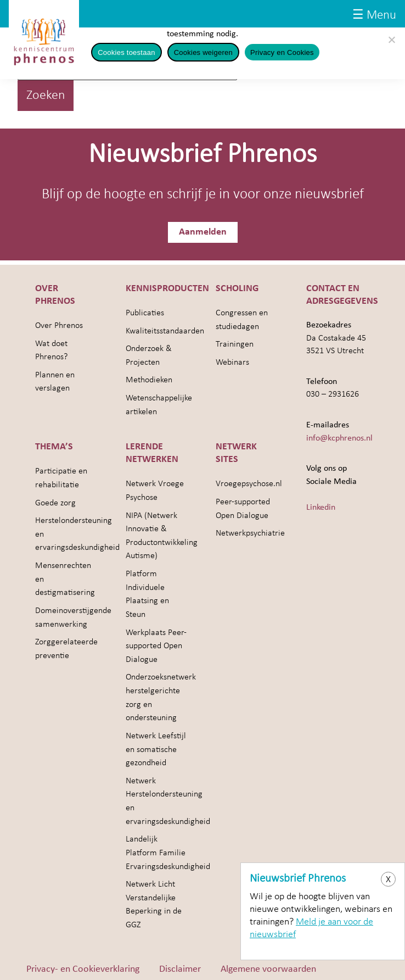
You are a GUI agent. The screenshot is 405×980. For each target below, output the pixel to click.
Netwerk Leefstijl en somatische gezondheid (156, 750)
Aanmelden (203, 232)
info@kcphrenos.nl (339, 438)
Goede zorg (55, 503)
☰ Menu (374, 16)
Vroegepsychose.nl (249, 484)
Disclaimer (180, 969)
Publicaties (145, 313)
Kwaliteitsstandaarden (165, 331)
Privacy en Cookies (282, 52)
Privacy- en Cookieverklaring (83, 969)
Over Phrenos (59, 326)
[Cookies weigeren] (391, 40)
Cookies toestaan (126, 52)
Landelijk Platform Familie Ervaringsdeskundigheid (168, 853)
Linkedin (321, 508)
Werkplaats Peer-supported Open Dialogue (156, 646)
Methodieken (149, 380)
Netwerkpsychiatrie (250, 533)
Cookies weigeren (203, 52)
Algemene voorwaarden (268, 969)
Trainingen (235, 344)
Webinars (232, 363)
